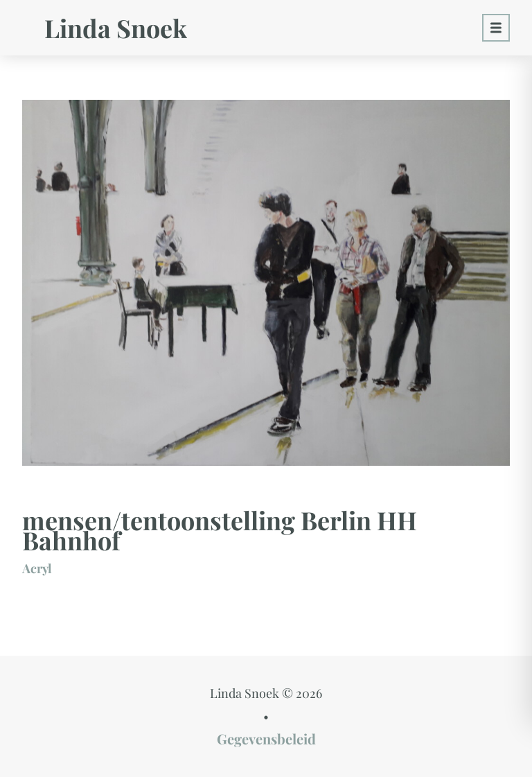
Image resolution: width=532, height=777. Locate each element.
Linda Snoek (116, 28)
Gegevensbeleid (266, 739)
